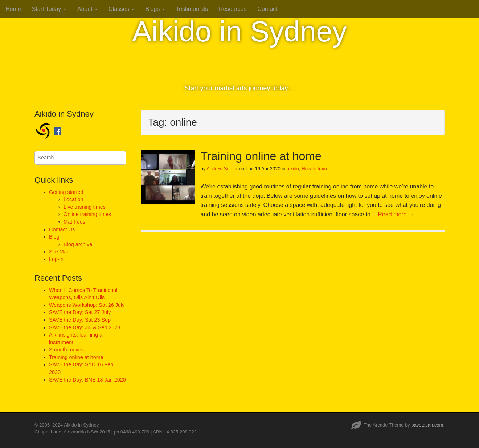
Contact (267, 9)
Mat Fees (74, 222)
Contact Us (62, 229)
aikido (293, 169)
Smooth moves (66, 350)
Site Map (59, 252)
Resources (233, 9)
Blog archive (78, 244)
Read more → (396, 214)
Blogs (155, 9)
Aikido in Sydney (239, 31)
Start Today (49, 9)
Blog (54, 237)
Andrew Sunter (222, 169)
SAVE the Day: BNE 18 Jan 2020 (87, 380)
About (87, 9)
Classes (121, 9)
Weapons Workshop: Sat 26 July (87, 305)
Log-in (56, 259)
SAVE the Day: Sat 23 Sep (80, 320)
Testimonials (192, 9)
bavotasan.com (427, 425)
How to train (314, 169)
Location (73, 199)
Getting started (66, 192)
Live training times (85, 207)
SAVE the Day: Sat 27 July (80, 312)
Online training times (87, 214)
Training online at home (261, 156)
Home (13, 9)
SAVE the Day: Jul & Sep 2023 (85, 327)
